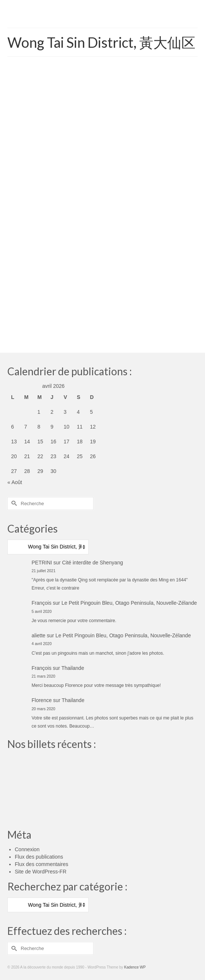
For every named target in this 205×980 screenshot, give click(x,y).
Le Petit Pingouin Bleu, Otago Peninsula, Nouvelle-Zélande (129, 603)
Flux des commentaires (42, 864)
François (42, 603)
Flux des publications (39, 857)
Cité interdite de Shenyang (93, 563)
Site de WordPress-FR (41, 872)
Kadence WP (135, 967)
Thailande (73, 668)
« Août (15, 482)
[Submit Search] (13, 504)
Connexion (27, 849)
